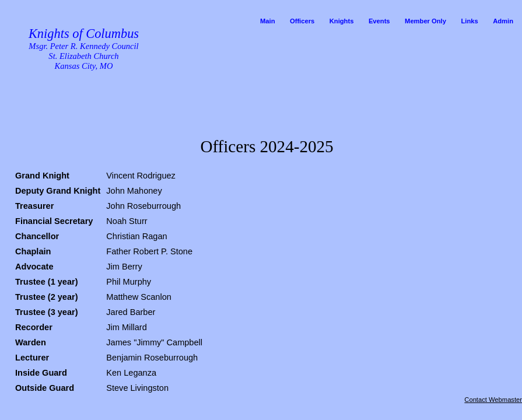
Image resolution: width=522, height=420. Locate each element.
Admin (503, 21)
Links (469, 21)
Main (267, 21)
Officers (302, 21)
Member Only (425, 21)
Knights (342, 21)
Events (379, 21)
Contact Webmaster (493, 400)
